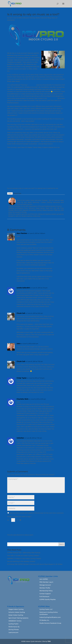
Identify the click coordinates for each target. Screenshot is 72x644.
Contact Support (45, 594)
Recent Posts (18, 193)
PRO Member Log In (46, 582)
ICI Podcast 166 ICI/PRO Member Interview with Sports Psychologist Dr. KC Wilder (35, 564)
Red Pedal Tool (52, 98)
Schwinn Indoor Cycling (17, 612)
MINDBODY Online (15, 621)
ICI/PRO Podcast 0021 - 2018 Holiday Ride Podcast (24, 553)
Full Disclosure (44, 597)
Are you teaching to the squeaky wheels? (21, 561)
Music (53, 18)
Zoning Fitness (14, 630)
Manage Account (45, 585)
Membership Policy (46, 591)
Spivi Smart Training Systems (18, 618)
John (11, 18)
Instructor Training (29, 18)
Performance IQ (14, 627)
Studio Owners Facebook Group (50, 623)
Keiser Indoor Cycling (16, 615)
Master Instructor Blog (43, 18)
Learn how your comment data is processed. (49, 535)
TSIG (49, 641)
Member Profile (45, 588)
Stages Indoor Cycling (16, 609)
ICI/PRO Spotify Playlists (48, 599)
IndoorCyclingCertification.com (50, 617)
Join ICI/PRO (44, 579)
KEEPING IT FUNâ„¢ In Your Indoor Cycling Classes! (24, 558)
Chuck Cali (21, 313)
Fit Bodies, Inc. (44, 620)
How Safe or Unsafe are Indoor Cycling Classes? (23, 556)
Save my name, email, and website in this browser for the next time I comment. (37, 513)
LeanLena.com (13, 632)
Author (10, 193)
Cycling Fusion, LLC (46, 609)
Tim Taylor (32, 85)
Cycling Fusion (13, 624)
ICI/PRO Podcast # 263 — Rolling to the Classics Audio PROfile (28, 150)
